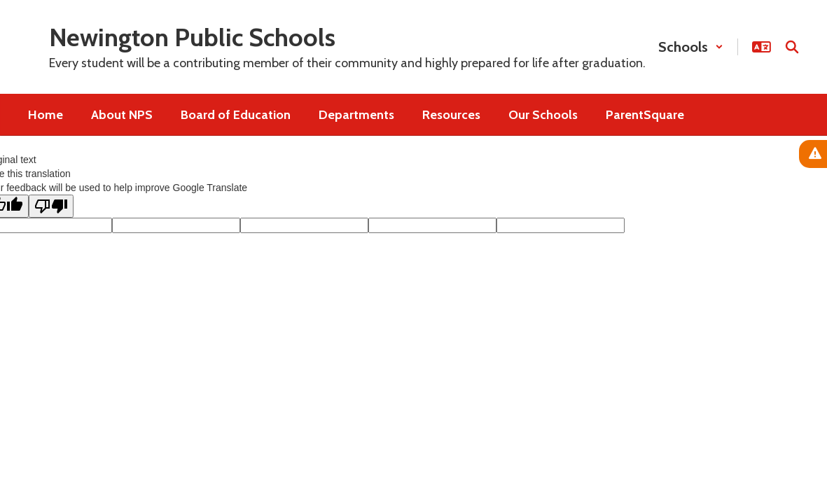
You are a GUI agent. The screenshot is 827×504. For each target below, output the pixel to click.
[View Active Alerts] (813, 154)
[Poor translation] (51, 206)
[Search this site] (792, 47)
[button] (691, 47)
